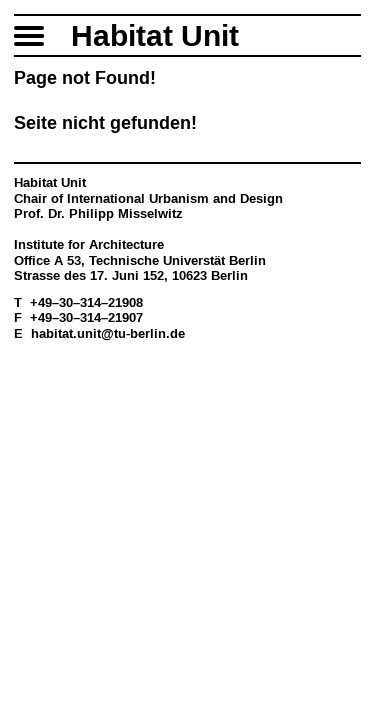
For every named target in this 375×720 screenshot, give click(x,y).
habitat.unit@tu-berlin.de (108, 333)
